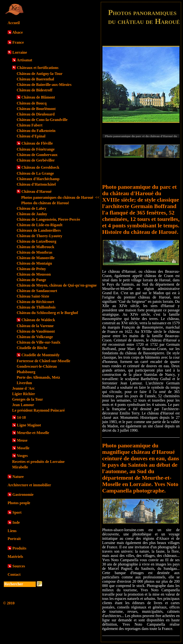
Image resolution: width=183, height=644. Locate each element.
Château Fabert (30, 125)
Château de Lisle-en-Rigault (40, 225)
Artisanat (24, 60)
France (18, 42)
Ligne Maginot (29, 425)
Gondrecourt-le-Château (37, 366)
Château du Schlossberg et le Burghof (47, 313)
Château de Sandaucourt (37, 291)
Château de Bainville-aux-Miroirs (44, 85)
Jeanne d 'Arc (23, 388)
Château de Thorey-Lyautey (39, 236)
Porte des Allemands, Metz (38, 377)
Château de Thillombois (36, 307)
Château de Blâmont (38, 97)
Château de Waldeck (38, 320)
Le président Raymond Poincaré (38, 410)
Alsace (17, 32)
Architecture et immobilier (29, 485)
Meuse (22, 440)
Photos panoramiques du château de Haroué (60, 197)
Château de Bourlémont (36, 109)
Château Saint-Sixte (33, 296)
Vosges (22, 456)
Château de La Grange (35, 173)
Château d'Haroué (36, 191)
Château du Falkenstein (36, 131)
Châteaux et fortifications (38, 68)
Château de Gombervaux (37, 155)
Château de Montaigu (34, 263)
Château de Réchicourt (35, 302)
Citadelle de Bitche (32, 348)
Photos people (19, 503)
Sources (19, 566)
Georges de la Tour (28, 399)
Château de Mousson (34, 274)
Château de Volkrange (35, 337)
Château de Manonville (36, 258)
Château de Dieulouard (36, 114)
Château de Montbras (34, 252)
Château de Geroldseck (40, 167)
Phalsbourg (26, 372)
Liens (12, 531)
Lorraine (20, 52)
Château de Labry (31, 208)
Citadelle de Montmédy (41, 355)
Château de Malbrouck (36, 247)
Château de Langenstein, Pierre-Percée (48, 219)
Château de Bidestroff (35, 90)
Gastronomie (23, 495)
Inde (16, 522)
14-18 (21, 417)
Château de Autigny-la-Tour (40, 74)
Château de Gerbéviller (36, 160)
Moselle (23, 448)
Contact (14, 574)
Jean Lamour (23, 405)
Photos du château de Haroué (45, 203)
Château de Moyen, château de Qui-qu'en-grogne (57, 285)
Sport (17, 512)
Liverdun (24, 383)
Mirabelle (20, 467)
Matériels (15, 557)
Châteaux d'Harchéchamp (38, 179)
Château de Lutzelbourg (36, 241)
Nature (18, 477)
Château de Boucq (32, 103)
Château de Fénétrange (36, 149)
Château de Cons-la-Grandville (42, 120)
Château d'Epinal (31, 136)
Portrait (14, 539)
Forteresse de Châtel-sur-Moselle (43, 361)
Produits (19, 548)
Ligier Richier (24, 394)
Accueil (14, 23)
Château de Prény (31, 269)
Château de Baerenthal (35, 79)
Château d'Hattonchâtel (36, 184)
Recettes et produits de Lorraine (38, 462)
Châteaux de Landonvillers (39, 230)
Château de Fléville (37, 143)
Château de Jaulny (32, 214)
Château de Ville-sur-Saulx (38, 342)
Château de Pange (31, 280)
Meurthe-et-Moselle (33, 433)
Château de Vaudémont (36, 331)
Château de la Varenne (35, 326)
